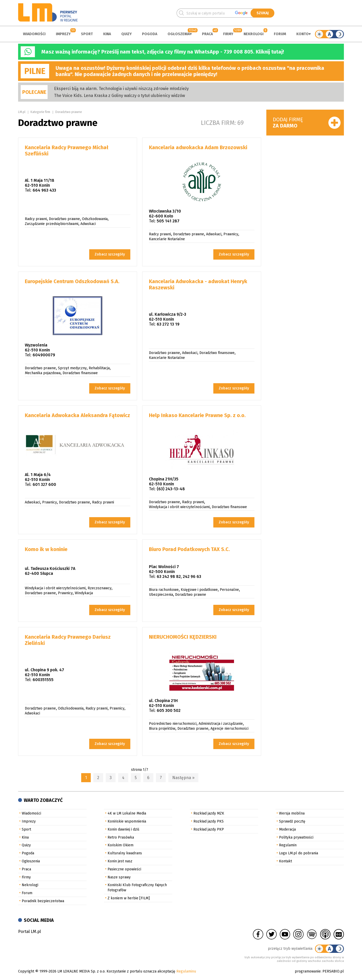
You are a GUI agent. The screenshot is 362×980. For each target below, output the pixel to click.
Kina (107, 34)
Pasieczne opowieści (124, 869)
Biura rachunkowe (164, 590)
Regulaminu (186, 971)
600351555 (43, 680)
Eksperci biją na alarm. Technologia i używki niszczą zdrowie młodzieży (121, 89)
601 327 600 (44, 484)
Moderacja (287, 829)
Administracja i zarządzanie (221, 724)
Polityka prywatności (296, 837)
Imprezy (63, 34)
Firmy (228, 34)
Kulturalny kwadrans (125, 853)
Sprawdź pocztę (292, 821)
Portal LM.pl (29, 932)
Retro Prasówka (121, 837)
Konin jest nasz (120, 861)
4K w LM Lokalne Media (127, 813)
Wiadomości (34, 34)
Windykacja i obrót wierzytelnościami (179, 507)
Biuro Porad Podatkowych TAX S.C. (189, 549)
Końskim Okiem (120, 845)
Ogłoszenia (179, 34)
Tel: (28, 190)
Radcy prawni (36, 219)
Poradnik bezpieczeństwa (43, 901)
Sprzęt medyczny (72, 368)
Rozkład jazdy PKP (209, 829)
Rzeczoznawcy (100, 588)
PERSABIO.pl (333, 971)
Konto (303, 34)
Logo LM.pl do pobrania (299, 853)
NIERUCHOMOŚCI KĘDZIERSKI (183, 637)
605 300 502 (169, 710)
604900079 (44, 355)
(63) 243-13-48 (171, 489)
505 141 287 (168, 221)
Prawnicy (231, 234)
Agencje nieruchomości (229, 729)
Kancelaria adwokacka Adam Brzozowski (198, 147)
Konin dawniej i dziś (123, 829)
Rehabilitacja (99, 368)
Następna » (183, 778)
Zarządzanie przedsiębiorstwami (52, 224)
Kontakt (285, 861)
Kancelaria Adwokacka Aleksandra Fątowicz (77, 415)
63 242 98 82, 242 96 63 (179, 576)
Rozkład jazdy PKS (209, 821)
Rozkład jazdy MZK (209, 813)
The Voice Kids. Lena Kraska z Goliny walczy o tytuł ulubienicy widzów (119, 96)
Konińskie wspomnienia (127, 821)
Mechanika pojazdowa (43, 373)
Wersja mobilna (292, 813)
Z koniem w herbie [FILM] (129, 898)
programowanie (308, 971)
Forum (280, 34)
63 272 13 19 (168, 324)
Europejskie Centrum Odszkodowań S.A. (72, 281)
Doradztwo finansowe (80, 373)
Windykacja (84, 593)
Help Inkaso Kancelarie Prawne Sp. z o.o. (197, 415)
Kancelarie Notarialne (167, 239)
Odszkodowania (95, 219)
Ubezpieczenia (161, 595)
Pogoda (150, 34)
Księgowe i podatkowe (199, 590)
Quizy (126, 34)
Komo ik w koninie (46, 549)
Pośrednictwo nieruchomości (173, 724)
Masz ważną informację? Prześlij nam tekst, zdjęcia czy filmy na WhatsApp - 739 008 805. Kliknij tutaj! (163, 52)
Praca (207, 34)
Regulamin (288, 845)
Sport (87, 34)
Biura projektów (162, 729)
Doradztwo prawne (69, 112)
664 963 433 (44, 190)
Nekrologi (254, 34)
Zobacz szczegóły (110, 254)
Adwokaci (88, 224)
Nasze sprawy (119, 877)
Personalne (229, 590)
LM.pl (22, 112)
